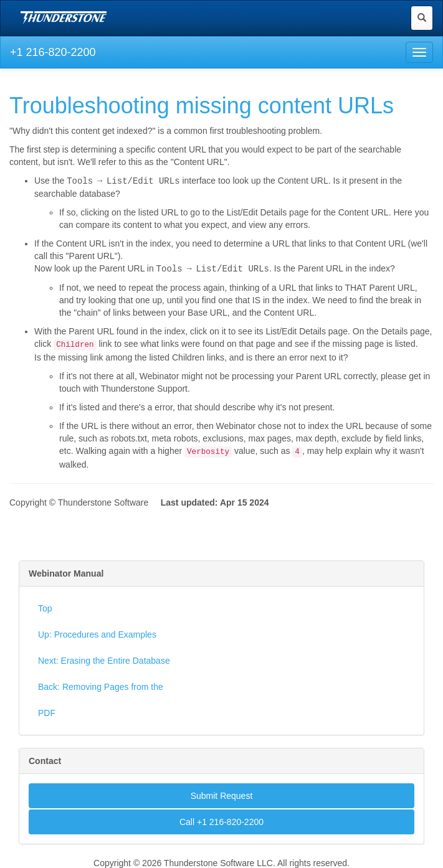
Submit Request (222, 795)
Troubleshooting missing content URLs (202, 106)
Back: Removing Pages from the (101, 686)
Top (45, 607)
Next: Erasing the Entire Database (104, 659)
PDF (47, 712)
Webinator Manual (66, 572)
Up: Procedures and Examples (97, 633)
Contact (45, 760)
